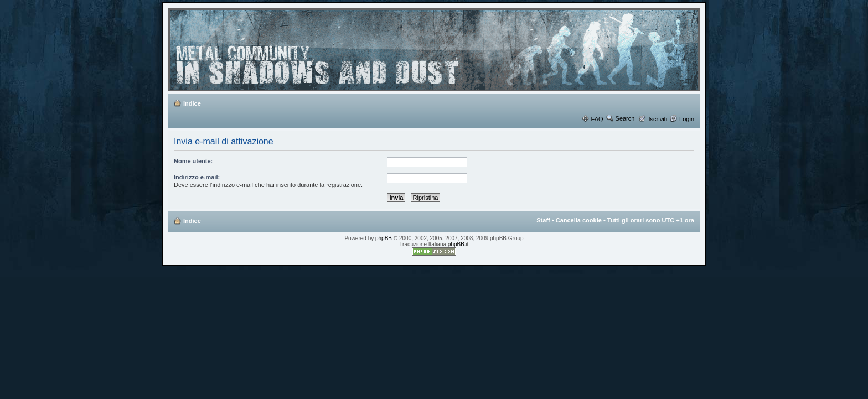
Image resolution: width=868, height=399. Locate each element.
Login (687, 119)
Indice (192, 103)
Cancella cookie (579, 220)
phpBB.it (458, 244)
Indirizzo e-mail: (197, 177)
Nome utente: (193, 161)
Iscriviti (658, 119)
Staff (543, 220)
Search (625, 118)
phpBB (384, 238)
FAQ (597, 119)
